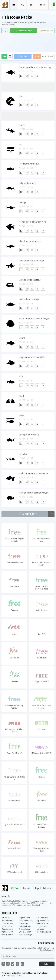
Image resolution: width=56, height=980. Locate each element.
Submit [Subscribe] (47, 964)
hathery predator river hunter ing (35, 67)
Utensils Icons (7, 929)
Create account (25, 932)
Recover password (44, 932)
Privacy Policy (7, 935)
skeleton (23, 454)
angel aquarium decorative (32, 357)
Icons (37, 56)
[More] (43, 76)
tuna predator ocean (29, 435)
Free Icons (27, 888)
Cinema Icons (42, 926)
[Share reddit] (8, 964)
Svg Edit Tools (25, 918)
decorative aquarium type (32, 261)
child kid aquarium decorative (34, 473)
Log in (42, 5)
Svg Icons (5, 5)
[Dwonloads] (37, 76)
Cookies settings (26, 935)
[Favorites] (32, 76)
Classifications (46, 31)
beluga (23, 203)
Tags (37, 888)
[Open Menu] (31, 5)
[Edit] (27, 76)
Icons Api (40, 929)
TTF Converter (42, 918)
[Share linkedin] (22, 964)
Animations (47, 56)
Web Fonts (15, 888)
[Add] (21, 76)
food (22, 396)
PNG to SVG (6, 918)
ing (21, 96)
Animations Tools (26, 921)
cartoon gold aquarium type (33, 222)
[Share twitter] (13, 964)
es (20, 144)
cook (22, 415)
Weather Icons (42, 923)
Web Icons (47, 888)
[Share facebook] (3, 964)
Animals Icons (7, 923)
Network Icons (25, 926)
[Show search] (23, 5)
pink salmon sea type (29, 299)
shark (22, 338)
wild (21, 377)
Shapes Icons (24, 929)
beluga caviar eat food (30, 280)
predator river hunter (29, 164)
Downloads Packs (25, 31)
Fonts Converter (8, 921)
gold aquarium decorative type (34, 493)
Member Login (7, 932)
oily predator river (28, 183)
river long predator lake (31, 241)
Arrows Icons (24, 923)
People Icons (7, 926)
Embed (24, 56)
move (22, 125)
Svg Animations (43, 921)
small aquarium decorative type (34, 319)
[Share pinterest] (17, 964)
